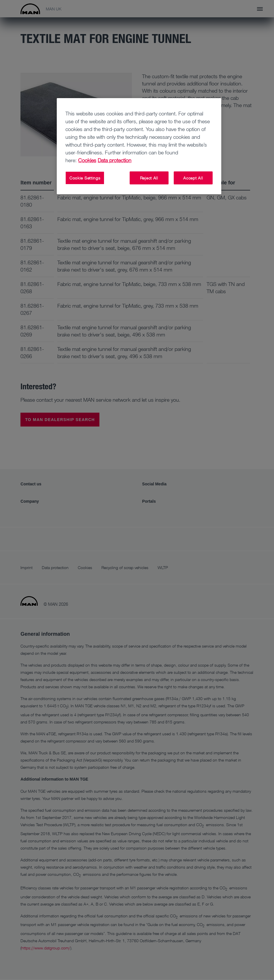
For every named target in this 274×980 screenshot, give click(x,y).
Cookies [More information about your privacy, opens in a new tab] (87, 160)
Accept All (193, 178)
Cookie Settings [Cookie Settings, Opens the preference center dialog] (85, 178)
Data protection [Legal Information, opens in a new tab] (115, 160)
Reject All (149, 178)
